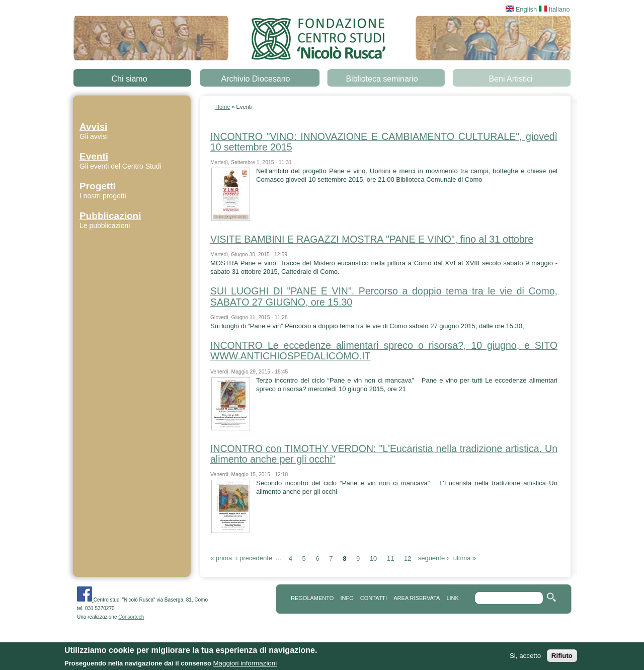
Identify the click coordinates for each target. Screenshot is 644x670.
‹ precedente (254, 558)
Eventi (94, 156)
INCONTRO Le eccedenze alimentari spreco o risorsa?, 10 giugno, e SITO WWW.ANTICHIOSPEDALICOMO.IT (384, 351)
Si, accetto (525, 657)
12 (408, 558)
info (347, 598)
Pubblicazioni (110, 216)
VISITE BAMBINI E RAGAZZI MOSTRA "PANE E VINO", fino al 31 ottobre (372, 239)
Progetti (98, 186)
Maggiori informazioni (245, 665)
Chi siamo (129, 79)
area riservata (417, 598)
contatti (374, 598)
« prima (221, 558)
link (452, 598)
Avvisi (93, 127)
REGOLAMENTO (312, 598)
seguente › (433, 558)
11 (390, 558)
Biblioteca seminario (382, 79)
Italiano (554, 9)
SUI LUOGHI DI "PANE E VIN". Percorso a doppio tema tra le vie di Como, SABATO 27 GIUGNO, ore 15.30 (384, 296)
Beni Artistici (510, 79)
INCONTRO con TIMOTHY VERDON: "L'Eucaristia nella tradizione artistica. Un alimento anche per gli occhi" (384, 454)
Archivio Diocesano (256, 79)
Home (223, 107)
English (521, 9)
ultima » (465, 558)
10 (373, 558)
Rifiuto (562, 657)
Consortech (131, 617)
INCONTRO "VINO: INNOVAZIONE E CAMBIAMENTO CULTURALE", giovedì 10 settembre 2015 (384, 142)
